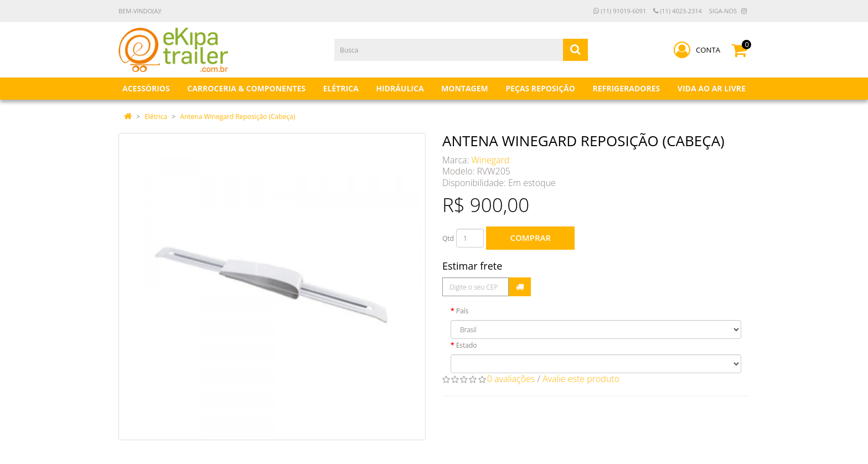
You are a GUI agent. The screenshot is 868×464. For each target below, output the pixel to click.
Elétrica (156, 117)
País (463, 311)
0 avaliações (511, 379)
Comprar (531, 238)
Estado (467, 345)
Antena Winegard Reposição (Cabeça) (237, 117)
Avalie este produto (581, 379)
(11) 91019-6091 (620, 11)
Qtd (448, 238)
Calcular (520, 287)
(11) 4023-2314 (678, 11)
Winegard (491, 160)
